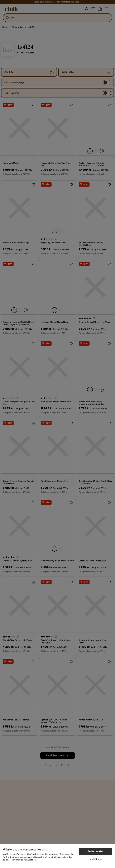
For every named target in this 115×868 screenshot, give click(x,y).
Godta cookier (95, 852)
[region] (58, 856)
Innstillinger (95, 859)
